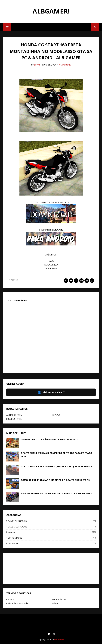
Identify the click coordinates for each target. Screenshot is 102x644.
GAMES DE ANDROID (52, 521)
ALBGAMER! (51, 11)
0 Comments (65, 65)
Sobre (55, 603)
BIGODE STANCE (14, 419)
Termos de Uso (59, 599)
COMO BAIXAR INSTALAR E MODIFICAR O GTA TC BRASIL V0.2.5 (55, 480)
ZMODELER (52, 543)
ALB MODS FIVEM (14, 415)
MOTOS (15, 280)
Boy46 (37, 65)
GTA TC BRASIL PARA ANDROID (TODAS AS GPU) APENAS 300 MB (56, 467)
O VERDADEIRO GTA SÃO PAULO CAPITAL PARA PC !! (49, 439)
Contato (10, 599)
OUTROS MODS (52, 538)
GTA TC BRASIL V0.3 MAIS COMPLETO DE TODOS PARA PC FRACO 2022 (56, 455)
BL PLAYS (56, 415)
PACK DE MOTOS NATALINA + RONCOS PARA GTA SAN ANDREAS (56, 494)
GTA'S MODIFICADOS (52, 527)
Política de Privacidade (17, 603)
